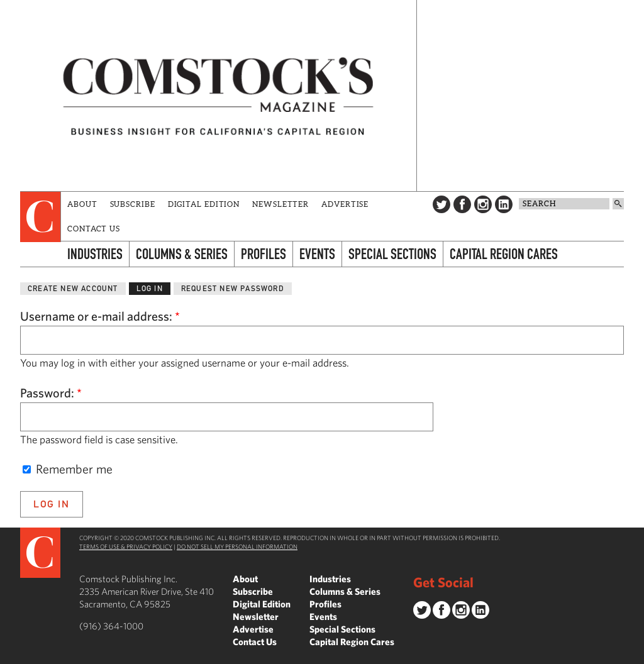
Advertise (345, 204)
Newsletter (280, 204)
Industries (95, 254)
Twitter (441, 204)
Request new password (233, 288)
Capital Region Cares (504, 254)
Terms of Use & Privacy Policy (126, 546)
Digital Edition (204, 204)
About (82, 204)
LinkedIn (504, 204)
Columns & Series (182, 254)
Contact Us (94, 229)
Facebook (462, 204)
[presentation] (41, 217)
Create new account (73, 288)
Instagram (483, 204)
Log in (150, 288)
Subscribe (133, 204)
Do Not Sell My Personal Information (237, 546)
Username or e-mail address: (100, 316)
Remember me (68, 469)
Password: (51, 393)
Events (317, 254)
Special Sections (392, 254)
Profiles (264, 254)
